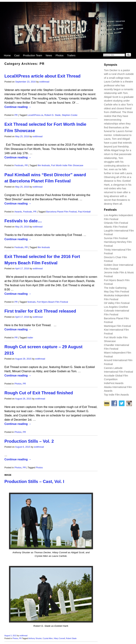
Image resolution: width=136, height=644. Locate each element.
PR (16, 115)
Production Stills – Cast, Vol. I (34, 481)
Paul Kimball (84, 212)
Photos (60, 55)
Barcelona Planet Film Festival (61, 212)
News (49, 55)
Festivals (19, 165)
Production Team (33, 55)
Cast (17, 55)
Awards (18, 212)
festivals (32, 302)
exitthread (44, 82)
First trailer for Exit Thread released (40, 311)
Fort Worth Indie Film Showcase (67, 165)
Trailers (71, 55)
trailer (30, 338)
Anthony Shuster (35, 638)
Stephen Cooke (70, 115)
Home (7, 55)
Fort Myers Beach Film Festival (52, 302)
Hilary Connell (59, 638)
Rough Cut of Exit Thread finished (39, 393)
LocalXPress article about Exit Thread (42, 76)
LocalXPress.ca (35, 115)
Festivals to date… (23, 221)
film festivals (44, 165)
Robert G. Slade (53, 115)
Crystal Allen (48, 638)
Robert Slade (71, 638)
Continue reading (18, 107)
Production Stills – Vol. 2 (29, 441)
